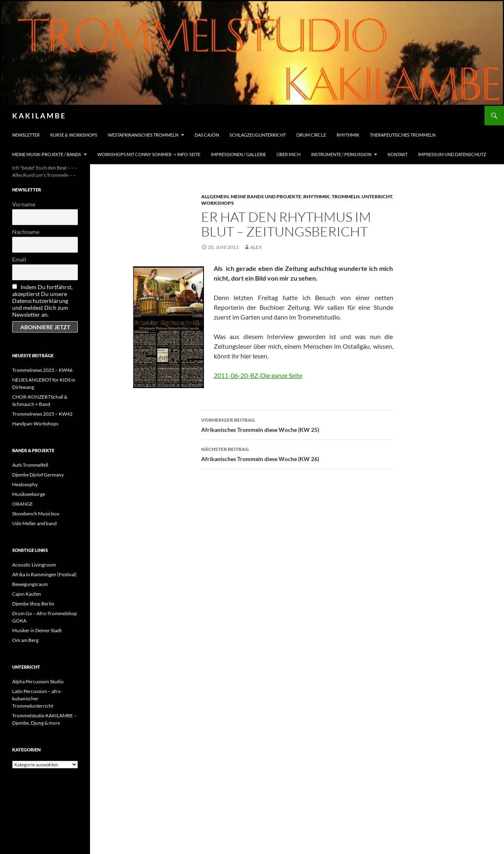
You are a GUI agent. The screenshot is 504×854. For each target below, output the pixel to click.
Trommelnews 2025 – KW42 (42, 414)
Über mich (288, 154)
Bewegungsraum (30, 584)
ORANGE (23, 504)
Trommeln (346, 196)
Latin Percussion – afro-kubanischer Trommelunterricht (37, 698)
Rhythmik (348, 135)
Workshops (218, 203)
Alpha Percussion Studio (38, 681)
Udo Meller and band (34, 523)
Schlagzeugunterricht (258, 135)
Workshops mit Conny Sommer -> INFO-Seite (149, 154)
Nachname (26, 232)
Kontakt (398, 154)
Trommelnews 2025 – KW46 (42, 370)
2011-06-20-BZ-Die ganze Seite (258, 375)
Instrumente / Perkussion (341, 154)
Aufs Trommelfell (30, 465)
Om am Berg (25, 640)
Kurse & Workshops (74, 135)
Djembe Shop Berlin (33, 604)
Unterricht (377, 196)
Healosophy (25, 484)
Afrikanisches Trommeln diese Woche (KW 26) (297, 453)
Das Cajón (207, 135)
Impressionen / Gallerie (238, 154)
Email (19, 259)
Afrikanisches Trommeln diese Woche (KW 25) (297, 424)
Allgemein (215, 196)
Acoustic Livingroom (34, 565)
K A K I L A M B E (39, 116)
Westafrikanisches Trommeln (143, 135)
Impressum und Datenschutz (452, 154)
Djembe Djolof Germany (38, 475)
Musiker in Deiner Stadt (37, 630)
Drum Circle (311, 135)
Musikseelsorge (29, 494)
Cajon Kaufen (27, 594)
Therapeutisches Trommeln (403, 135)
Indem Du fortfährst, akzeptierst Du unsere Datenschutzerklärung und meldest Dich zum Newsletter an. (42, 301)
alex (256, 247)
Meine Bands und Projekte (266, 196)
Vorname (24, 204)
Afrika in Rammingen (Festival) (44, 574)
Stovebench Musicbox (36, 514)
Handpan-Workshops (35, 424)
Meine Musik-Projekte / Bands (47, 154)
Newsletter (26, 135)
